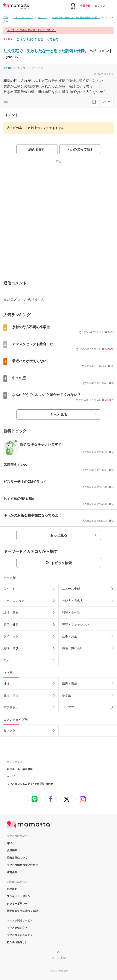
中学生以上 (11, 707)
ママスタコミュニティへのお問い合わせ (30, 784)
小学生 (67, 695)
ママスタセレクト (17, 928)
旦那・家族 (11, 612)
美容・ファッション (76, 624)
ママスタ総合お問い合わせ (22, 865)
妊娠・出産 (70, 683)
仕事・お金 (70, 636)
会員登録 (85, 6)
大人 (6, 660)
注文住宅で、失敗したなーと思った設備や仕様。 (46, 51)
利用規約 (12, 889)
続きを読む (37, 150)
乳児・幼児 (11, 695)
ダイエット (11, 636)
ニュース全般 (71, 589)
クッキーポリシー (17, 904)
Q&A (10, 843)
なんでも (9, 589)
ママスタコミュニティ (20, 935)
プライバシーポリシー (20, 896)
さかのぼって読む (80, 150)
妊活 (6, 683)
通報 (6, 102)
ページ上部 (59, 958)
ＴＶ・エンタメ (14, 601)
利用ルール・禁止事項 (20, 769)
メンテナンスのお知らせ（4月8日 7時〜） (31, 30)
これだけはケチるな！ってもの (37, 39)
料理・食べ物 (71, 612)
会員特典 (12, 850)
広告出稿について (17, 858)
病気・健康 (11, 624)
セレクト (9, 730)
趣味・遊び (11, 648)
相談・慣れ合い (73, 648)
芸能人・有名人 (73, 601)
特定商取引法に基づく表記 (22, 911)
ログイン (100, 6)
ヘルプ (11, 776)
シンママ (68, 707)
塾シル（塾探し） (17, 942)
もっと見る (59, 415)
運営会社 (12, 872)
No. (8, 68)
